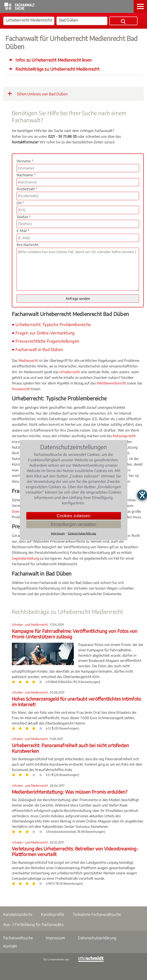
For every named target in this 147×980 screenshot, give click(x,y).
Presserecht (21, 389)
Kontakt (10, 946)
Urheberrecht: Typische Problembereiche (51, 324)
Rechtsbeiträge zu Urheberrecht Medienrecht (57, 69)
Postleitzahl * (27, 189)
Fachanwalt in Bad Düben (37, 349)
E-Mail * (23, 231)
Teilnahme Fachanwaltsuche (97, 914)
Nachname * (26, 175)
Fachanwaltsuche (18, 938)
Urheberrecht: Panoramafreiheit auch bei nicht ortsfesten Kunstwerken (70, 748)
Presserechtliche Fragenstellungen (46, 341)
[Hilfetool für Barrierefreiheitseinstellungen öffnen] (142, 495)
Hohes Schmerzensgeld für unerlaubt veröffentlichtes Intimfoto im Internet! (77, 702)
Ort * (20, 203)
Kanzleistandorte (18, 914)
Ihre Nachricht (28, 245)
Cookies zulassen (73, 516)
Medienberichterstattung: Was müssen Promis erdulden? (70, 792)
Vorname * (25, 161)
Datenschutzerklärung (97, 938)
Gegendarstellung (26, 558)
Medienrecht (28, 361)
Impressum (55, 938)
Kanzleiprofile (53, 914)
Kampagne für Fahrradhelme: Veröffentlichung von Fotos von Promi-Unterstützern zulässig (75, 634)
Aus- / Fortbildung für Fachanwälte (33, 924)
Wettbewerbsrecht (111, 383)
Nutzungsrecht (124, 436)
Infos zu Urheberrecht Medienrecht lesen (53, 60)
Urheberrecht (70, 372)
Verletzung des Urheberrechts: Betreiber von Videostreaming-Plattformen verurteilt (75, 851)
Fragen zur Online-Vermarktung (43, 333)
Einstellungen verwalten (73, 524)
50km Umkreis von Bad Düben (38, 94)
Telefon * (24, 217)
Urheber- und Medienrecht (30, 625)
